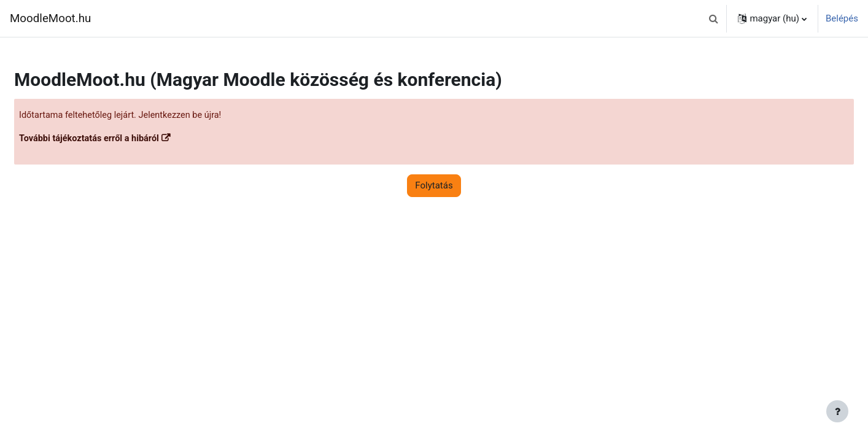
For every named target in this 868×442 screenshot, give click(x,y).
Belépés (842, 18)
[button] (713, 18)
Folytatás (434, 187)
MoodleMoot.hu (50, 18)
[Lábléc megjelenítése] (837, 411)
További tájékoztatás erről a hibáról (121, 139)
